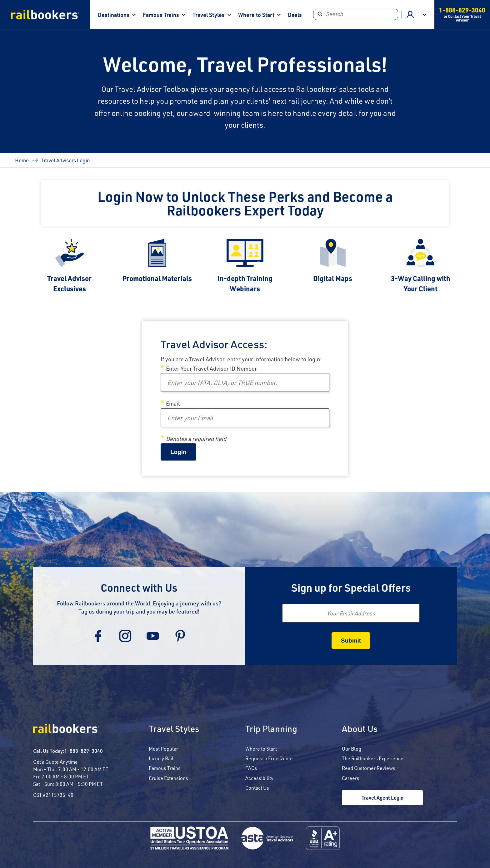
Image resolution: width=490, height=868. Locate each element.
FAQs (251, 768)
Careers (351, 778)
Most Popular (163, 749)
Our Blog (352, 749)
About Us (360, 729)
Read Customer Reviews (369, 768)
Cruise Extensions (168, 778)
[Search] (355, 14)
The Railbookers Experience (373, 758)
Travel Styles (209, 15)
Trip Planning (271, 729)
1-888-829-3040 (84, 751)
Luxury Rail (161, 758)
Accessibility (259, 778)
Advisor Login (410, 15)
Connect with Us (139, 587)
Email (173, 403)
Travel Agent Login (382, 798)
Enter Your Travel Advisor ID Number (211, 368)
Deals (295, 15)
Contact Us (257, 788)
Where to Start (256, 15)
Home (22, 160)
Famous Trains (161, 15)
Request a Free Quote (269, 758)
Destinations (114, 15)
